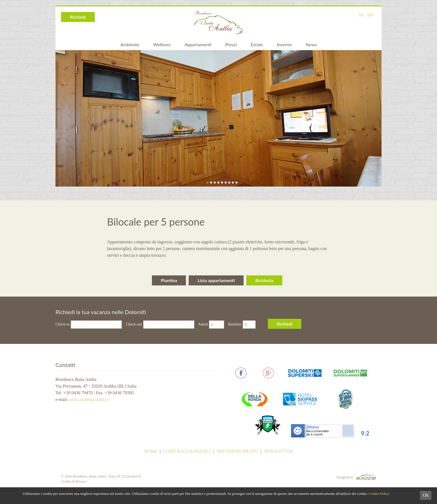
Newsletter (279, 452)
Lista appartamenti (216, 280)
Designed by (344, 478)
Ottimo (313, 428)
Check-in (63, 324)
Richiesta (264, 280)
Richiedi (78, 17)
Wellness (162, 44)
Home (150, 452)
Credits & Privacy (74, 482)
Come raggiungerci (187, 452)
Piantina (169, 280)
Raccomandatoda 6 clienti (318, 434)
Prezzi (231, 44)
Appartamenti (198, 44)
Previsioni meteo (237, 452)
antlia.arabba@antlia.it (89, 399)
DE (361, 15)
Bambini (235, 324)
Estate (257, 44)
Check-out (134, 324)
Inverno (284, 44)
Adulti (203, 324)
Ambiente (130, 44)
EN (370, 15)
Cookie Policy (379, 494)
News (311, 44)
